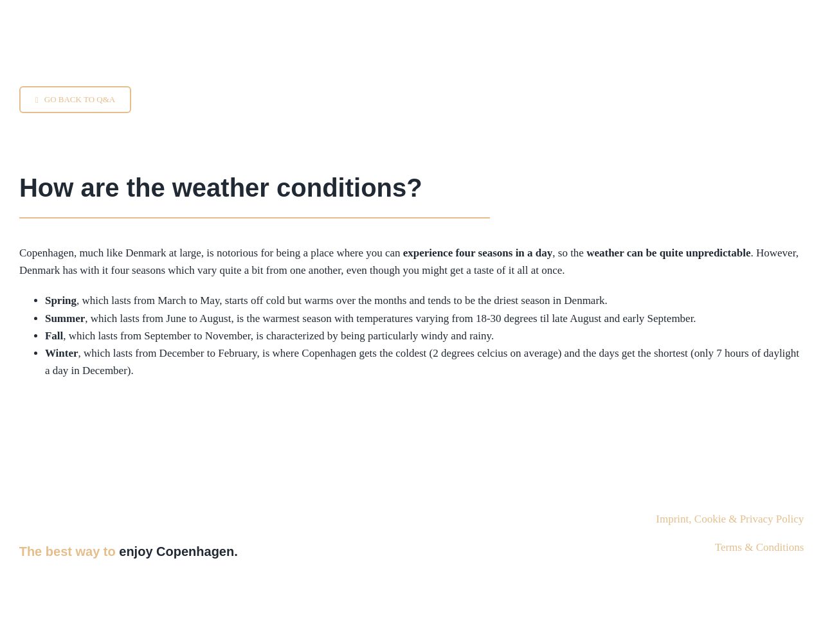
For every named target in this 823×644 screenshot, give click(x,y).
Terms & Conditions (760, 547)
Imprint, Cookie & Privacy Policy (730, 519)
